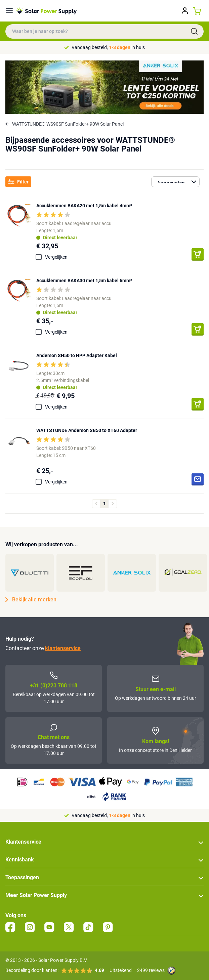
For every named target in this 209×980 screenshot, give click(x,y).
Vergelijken (56, 257)
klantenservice (63, 648)
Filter (18, 182)
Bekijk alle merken (31, 600)
